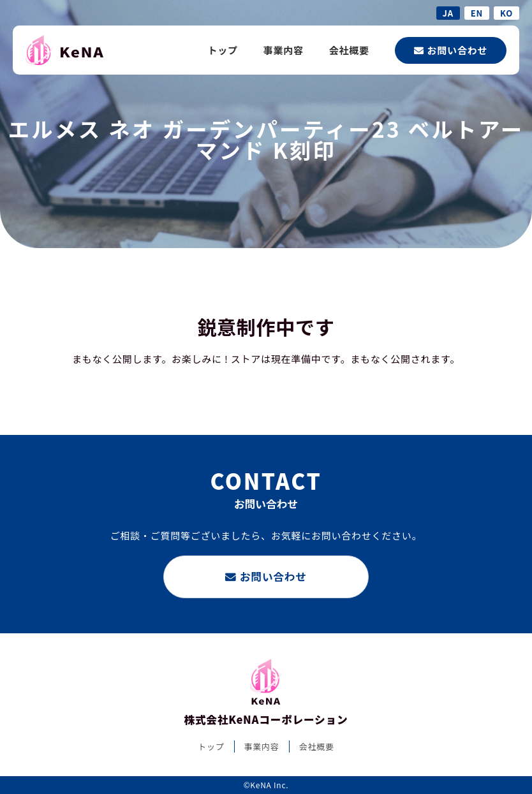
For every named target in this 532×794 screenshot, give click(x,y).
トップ (222, 50)
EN (477, 13)
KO (506, 13)
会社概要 (349, 50)
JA (448, 13)
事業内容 (284, 50)
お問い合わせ (451, 50)
